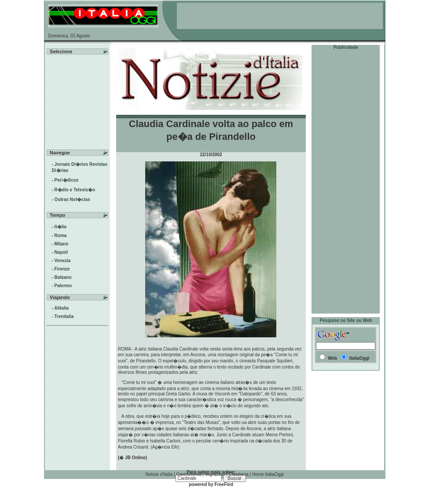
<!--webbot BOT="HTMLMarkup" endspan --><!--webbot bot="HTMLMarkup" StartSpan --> (280, 16)
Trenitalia (64, 316)
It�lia (60, 227)
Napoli (61, 252)
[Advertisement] (346, 182)
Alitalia (61, 308)
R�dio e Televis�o (75, 190)
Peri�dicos (67, 180)
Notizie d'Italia (159, 474)
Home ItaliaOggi (268, 474)
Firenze (62, 269)
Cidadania (239, 474)
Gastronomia (189, 474)
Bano (63, 277)
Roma (61, 236)
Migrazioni (215, 474)
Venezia (63, 261)
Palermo (63, 286)
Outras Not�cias (72, 199)
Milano (62, 244)
